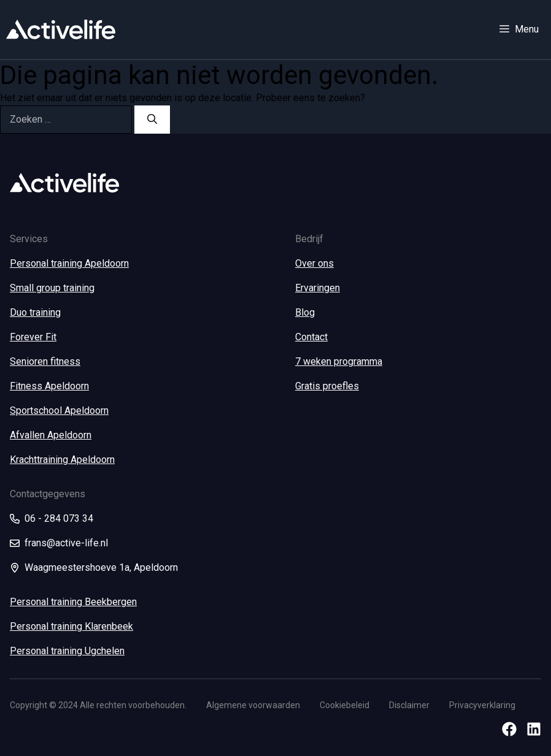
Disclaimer (409, 705)
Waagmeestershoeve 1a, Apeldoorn (101, 567)
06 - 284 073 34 (59, 518)
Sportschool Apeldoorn (59, 410)
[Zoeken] (152, 120)
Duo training (35, 312)
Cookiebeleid (345, 705)
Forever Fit (33, 337)
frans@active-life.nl (66, 543)
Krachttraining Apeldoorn (62, 460)
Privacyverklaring (482, 705)
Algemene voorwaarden (253, 705)
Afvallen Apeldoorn (51, 435)
